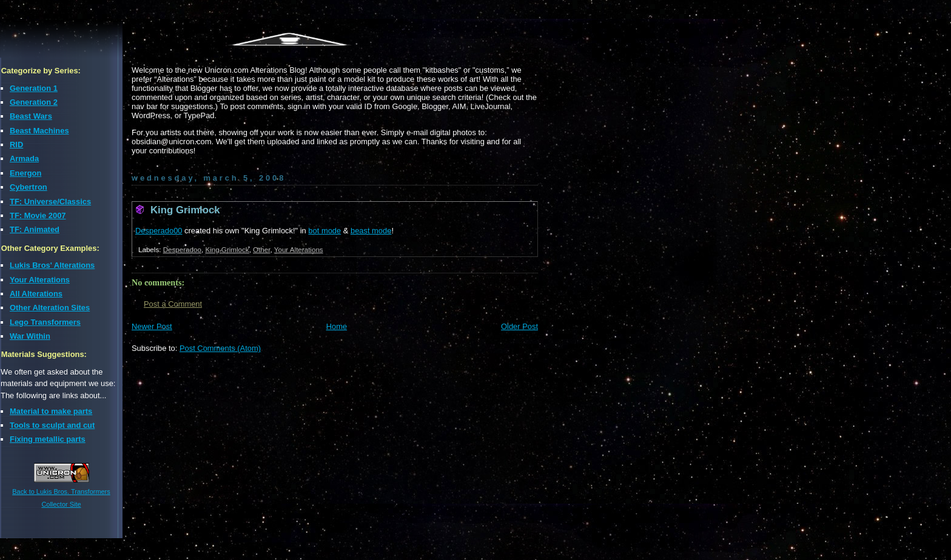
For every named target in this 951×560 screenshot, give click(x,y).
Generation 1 (34, 88)
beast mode (371, 231)
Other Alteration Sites (50, 308)
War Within (30, 336)
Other (261, 249)
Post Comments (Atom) (220, 348)
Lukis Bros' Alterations (52, 265)
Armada (24, 158)
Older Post (519, 326)
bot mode (324, 231)
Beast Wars (31, 116)
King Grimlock (185, 210)
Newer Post (152, 326)
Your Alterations (40, 280)
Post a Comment (173, 304)
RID (16, 145)
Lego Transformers (45, 322)
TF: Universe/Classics (50, 202)
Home (337, 326)
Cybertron (29, 187)
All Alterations (36, 294)
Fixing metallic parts (48, 439)
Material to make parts (51, 411)
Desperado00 (159, 231)
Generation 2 (34, 102)
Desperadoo (182, 249)
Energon (25, 173)
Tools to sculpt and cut (52, 425)
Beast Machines (39, 131)
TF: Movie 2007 (38, 215)
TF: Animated (35, 229)
